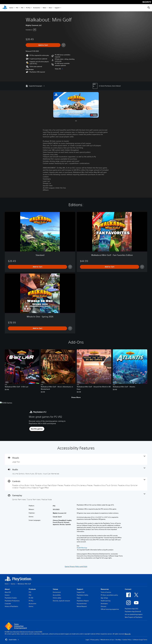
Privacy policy (95, 640)
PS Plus (28, 8)
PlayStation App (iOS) (131, 609)
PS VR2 (31, 598)
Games (11, 8)
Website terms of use (107, 640)
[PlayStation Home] (5, 8)
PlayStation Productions (12, 601)
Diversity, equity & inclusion (61, 601)
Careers (7, 595)
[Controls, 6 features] (76, 484)
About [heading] (7, 589)
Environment (57, 592)
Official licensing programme (110, 609)
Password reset (82, 604)
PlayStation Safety (82, 595)
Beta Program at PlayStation (134, 617)
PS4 (22, 8)
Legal (87, 640)
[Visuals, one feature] (76, 459)
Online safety (57, 598)
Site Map (118, 640)
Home (7, 584)
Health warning (106, 601)
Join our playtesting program (134, 614)
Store (50, 8)
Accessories (37, 8)
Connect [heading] (128, 589)
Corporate (8, 604)
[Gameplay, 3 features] (76, 497)
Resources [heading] (105, 589)
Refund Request (82, 606)
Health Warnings (82, 548)
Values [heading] (55, 589)
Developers (104, 604)
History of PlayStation (11, 606)
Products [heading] (32, 589)
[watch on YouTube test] (94, 115)
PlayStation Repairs (83, 601)
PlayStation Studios (11, 598)
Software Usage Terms (140, 640)
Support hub (81, 592)
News (44, 8)
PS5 (17, 8)
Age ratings (104, 598)
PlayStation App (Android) (133, 611)
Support (57, 8)
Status (79, 598)
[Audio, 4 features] (76, 471)
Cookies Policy (127, 640)
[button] (76, 105)
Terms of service (106, 592)
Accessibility (57, 595)
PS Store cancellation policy (109, 595)
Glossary (103, 606)
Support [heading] (80, 589)
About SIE (8, 592)
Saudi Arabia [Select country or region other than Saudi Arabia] (12, 640)
